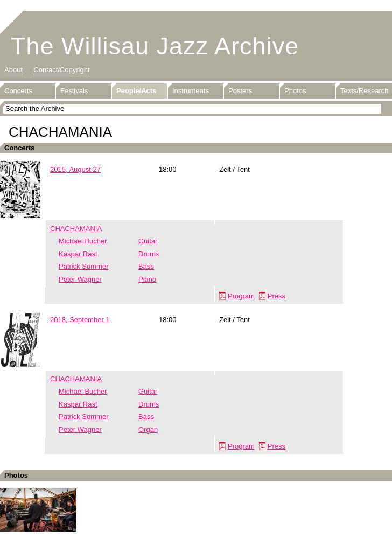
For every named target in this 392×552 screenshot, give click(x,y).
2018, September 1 (80, 320)
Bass (146, 266)
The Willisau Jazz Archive (155, 46)
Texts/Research (365, 91)
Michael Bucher (83, 241)
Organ (148, 429)
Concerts (18, 91)
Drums (149, 254)
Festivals (74, 91)
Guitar (148, 241)
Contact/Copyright (61, 70)
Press (276, 296)
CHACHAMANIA (76, 229)
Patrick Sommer (83, 266)
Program (241, 296)
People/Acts (136, 91)
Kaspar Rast (78, 254)
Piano (147, 279)
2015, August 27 (75, 169)
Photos (295, 91)
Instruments (191, 91)
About (13, 70)
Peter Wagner (80, 279)
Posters (240, 91)
